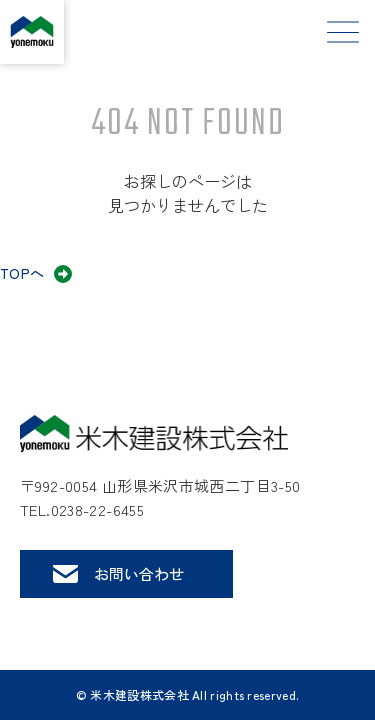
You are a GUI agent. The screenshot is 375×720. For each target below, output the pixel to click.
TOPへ (22, 273)
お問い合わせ (139, 573)
